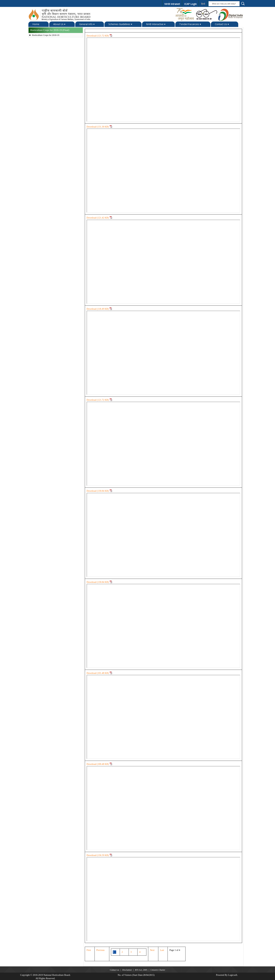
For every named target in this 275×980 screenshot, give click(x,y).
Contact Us (222, 24)
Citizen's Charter (158, 970)
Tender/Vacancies (190, 24)
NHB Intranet (171, 4)
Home (36, 24)
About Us (59, 24)
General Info (87, 24)
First (89, 950)
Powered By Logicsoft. (227, 975)
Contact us (114, 970)
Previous (100, 950)
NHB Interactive (156, 24)
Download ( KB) (99, 36)
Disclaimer (127, 970)
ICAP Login (190, 4)
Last (162, 950)
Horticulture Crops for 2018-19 (46, 35)
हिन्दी (203, 4)
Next (152, 950)
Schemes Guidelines (120, 24)
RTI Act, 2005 (141, 970)
